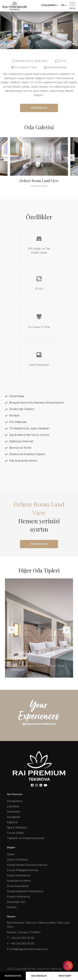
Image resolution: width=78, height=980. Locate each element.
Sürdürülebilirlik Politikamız (25, 891)
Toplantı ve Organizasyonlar (26, 838)
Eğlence (12, 822)
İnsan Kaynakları (18, 886)
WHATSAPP (65, 976)
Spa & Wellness (17, 828)
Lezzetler (13, 806)
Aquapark (14, 817)
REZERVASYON (13, 976)
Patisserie (14, 812)
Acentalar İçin (16, 902)
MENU (72, 6)
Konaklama (15, 801)
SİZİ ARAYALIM (39, 976)
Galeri (11, 854)
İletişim (12, 907)
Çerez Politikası (17, 860)
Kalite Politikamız (19, 875)
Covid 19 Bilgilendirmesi (23, 870)
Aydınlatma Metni (19, 881)
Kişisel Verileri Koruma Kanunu (27, 865)
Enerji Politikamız (19, 897)
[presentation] (7, 158)
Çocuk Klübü (15, 833)
